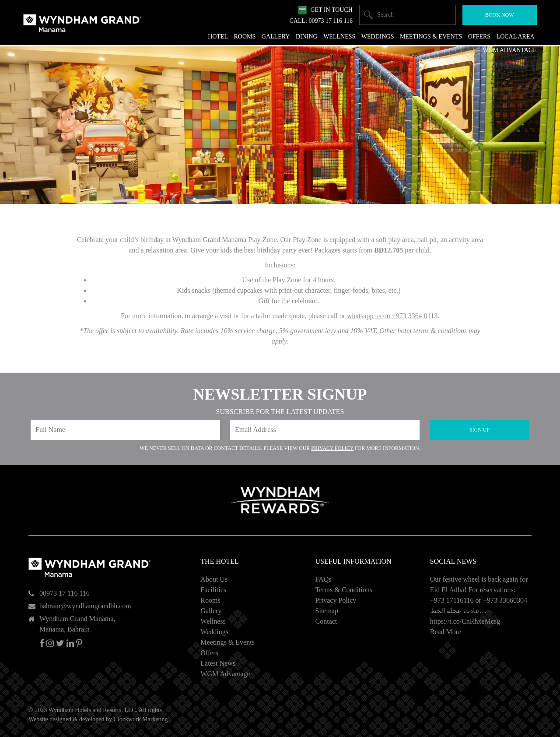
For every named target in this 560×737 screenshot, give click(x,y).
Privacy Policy (332, 448)
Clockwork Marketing (140, 719)
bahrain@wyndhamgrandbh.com (85, 606)
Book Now (500, 15)
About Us (214, 579)
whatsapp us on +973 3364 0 (387, 316)
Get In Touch (331, 10)
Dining (307, 37)
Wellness (213, 621)
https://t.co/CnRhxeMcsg (465, 621)
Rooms (210, 600)
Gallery (211, 611)
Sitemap (327, 611)
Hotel (218, 37)
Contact (326, 621)
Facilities (213, 590)
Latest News (218, 663)
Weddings (214, 632)
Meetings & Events (227, 642)
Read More (446, 632)
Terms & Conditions (344, 590)
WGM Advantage (225, 674)
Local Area (516, 37)
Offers (209, 653)
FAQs (324, 579)
